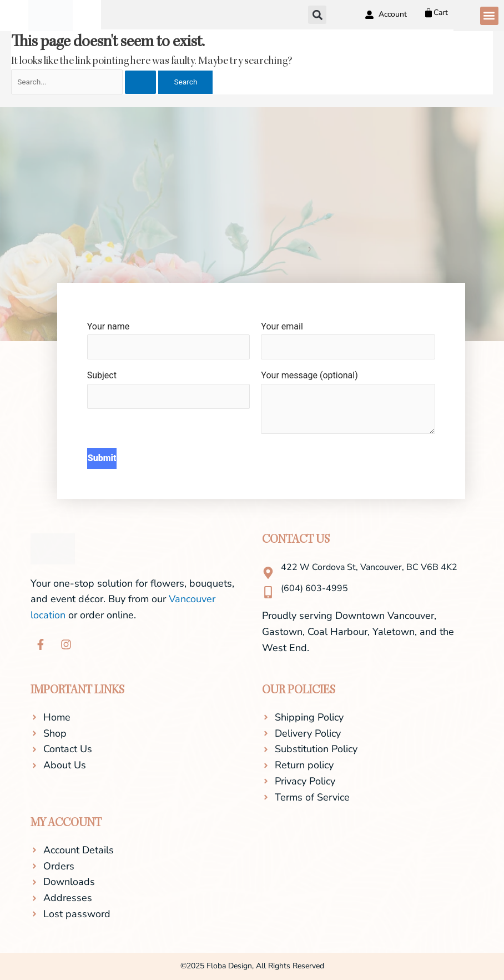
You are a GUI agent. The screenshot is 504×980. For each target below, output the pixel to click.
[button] (489, 16)
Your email (348, 341)
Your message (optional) (348, 405)
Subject (169, 389)
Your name (169, 341)
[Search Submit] (140, 82)
